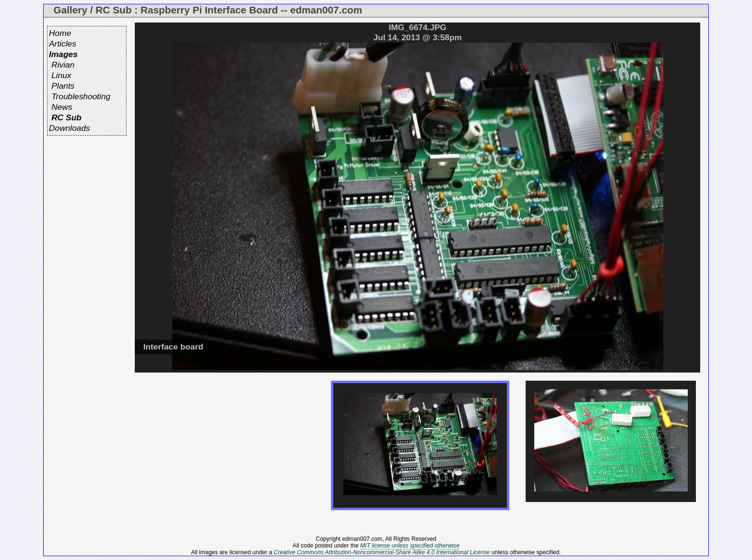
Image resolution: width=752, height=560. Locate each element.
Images (63, 54)
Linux (61, 75)
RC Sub (66, 117)
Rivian (63, 65)
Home (60, 33)
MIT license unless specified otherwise (410, 546)
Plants (63, 86)
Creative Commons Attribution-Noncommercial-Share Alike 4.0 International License (382, 552)
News (62, 107)
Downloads (70, 128)
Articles (63, 44)
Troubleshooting (81, 96)
